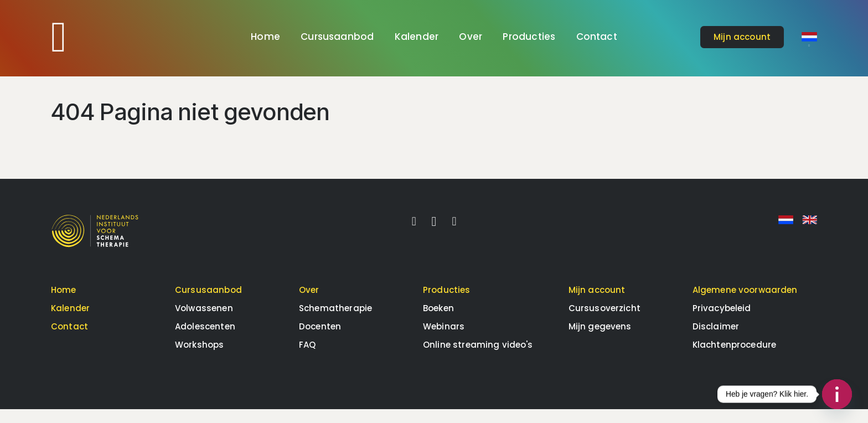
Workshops (199, 358)
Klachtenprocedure (735, 358)
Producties (529, 37)
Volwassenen (204, 322)
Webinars (444, 340)
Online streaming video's (478, 358)
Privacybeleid (722, 322)
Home (265, 37)
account (742, 37)
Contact (597, 37)
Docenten (320, 340)
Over (471, 37)
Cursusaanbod (337, 37)
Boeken (438, 322)
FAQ (307, 358)
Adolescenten (205, 340)
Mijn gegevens (600, 340)
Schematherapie (335, 322)
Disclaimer (716, 340)
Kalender (417, 37)
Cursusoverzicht (604, 322)
